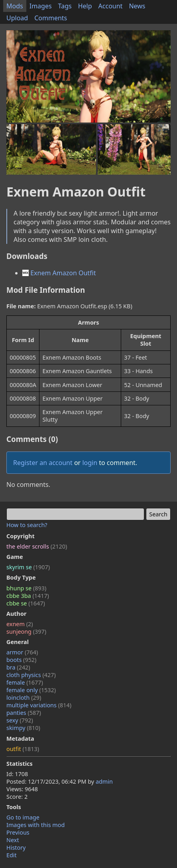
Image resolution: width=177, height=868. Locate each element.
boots (21, 660)
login (90, 463)
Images (41, 6)
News (137, 6)
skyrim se (28, 567)
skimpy (23, 728)
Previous (18, 832)
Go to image (23, 817)
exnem (20, 624)
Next (13, 840)
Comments (51, 18)
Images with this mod (35, 825)
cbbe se (26, 603)
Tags (65, 6)
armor (22, 652)
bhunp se (26, 588)
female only (31, 690)
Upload (17, 18)
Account (111, 6)
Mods (15, 6)
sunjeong (26, 632)
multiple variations (39, 705)
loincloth (24, 698)
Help (85, 6)
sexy (20, 720)
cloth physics (31, 675)
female (25, 682)
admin (104, 781)
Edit (12, 855)
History (16, 848)
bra (18, 667)
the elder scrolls (37, 546)
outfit (23, 749)
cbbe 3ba (28, 596)
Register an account (43, 463)
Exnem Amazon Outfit (59, 273)
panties (24, 713)
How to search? (27, 525)
